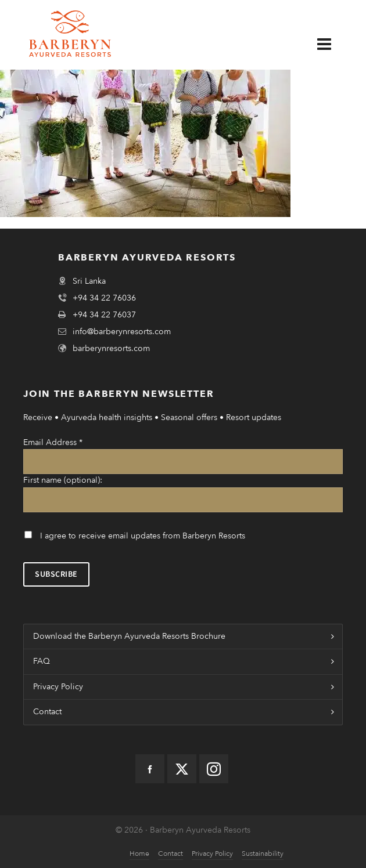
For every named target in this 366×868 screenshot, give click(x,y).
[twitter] (182, 769)
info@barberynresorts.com (122, 332)
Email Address (53, 442)
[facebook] (150, 769)
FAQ (42, 661)
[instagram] (214, 769)
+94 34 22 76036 (104, 298)
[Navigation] (333, 45)
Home (139, 853)
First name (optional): (63, 480)
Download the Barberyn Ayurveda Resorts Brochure (129, 636)
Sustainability (263, 853)
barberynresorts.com (111, 348)
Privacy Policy (58, 687)
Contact (47, 712)
